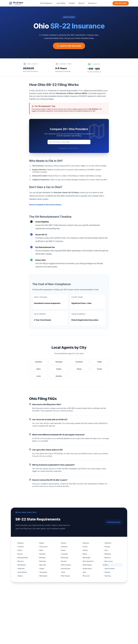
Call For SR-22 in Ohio (69, 46)
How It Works (61, 3)
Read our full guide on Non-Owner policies (46, 205)
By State (72, 3)
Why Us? (82, 3)
